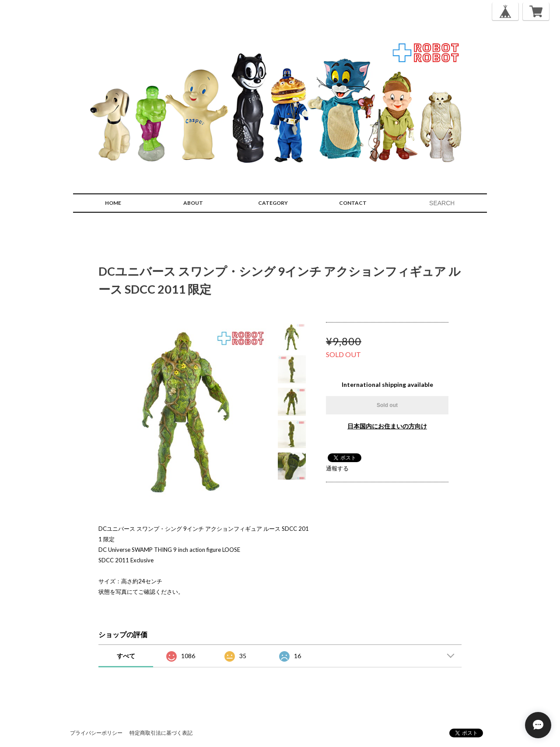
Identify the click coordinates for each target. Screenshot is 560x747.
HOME (113, 203)
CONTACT (353, 203)
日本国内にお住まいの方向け (387, 426)
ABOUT (193, 203)
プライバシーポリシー (96, 733)
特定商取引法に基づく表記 (161, 733)
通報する (337, 468)
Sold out (387, 405)
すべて (126, 656)
